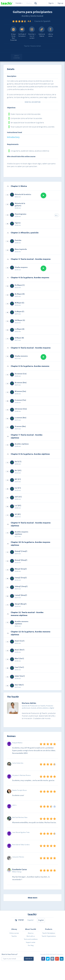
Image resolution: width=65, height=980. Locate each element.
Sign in (51, 3)
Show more (32, 898)
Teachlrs (14, 936)
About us (31, 933)
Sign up (60, 3)
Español (30, 920)
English (41, 920)
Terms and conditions (31, 939)
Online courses (14, 933)
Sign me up (29, 959)
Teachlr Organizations (49, 936)
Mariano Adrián (29, 703)
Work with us (31, 936)
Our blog (31, 945)
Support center (31, 942)
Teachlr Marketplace (49, 933)
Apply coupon (17, 57)
